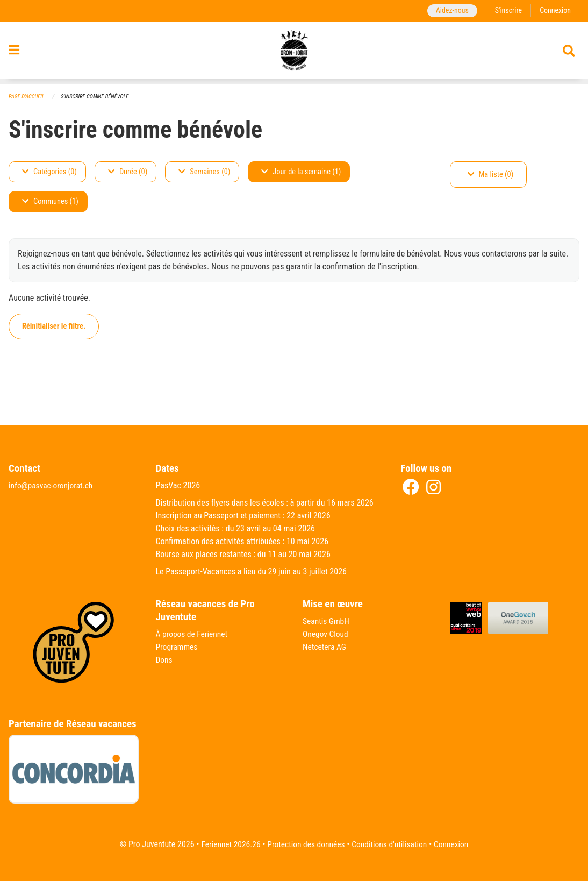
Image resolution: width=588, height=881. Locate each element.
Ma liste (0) (491, 175)
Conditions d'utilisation (391, 844)
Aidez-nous (450, 10)
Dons (164, 660)
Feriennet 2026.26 (227, 844)
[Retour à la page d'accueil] (294, 53)
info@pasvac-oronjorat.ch (52, 486)
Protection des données (305, 844)
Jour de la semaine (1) (301, 172)
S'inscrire (507, 10)
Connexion (555, 10)
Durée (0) (128, 172)
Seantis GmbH (327, 621)
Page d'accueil (27, 97)
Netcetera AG (325, 647)
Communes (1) (50, 202)
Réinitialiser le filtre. (54, 326)
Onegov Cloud (326, 634)
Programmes (178, 647)
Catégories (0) (49, 172)
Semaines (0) (204, 172)
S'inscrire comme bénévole (98, 97)
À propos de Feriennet (193, 634)
